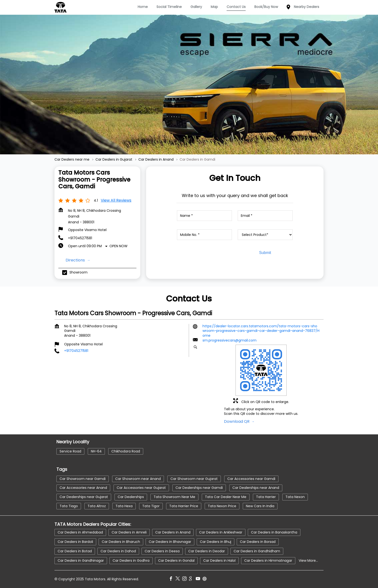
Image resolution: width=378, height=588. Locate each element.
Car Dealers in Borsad (258, 541)
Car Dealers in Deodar (207, 551)
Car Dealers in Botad (75, 551)
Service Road (70, 451)
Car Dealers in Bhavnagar (170, 541)
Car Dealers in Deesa (162, 551)
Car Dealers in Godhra (131, 560)
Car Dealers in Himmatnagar (268, 560)
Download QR (237, 421)
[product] (265, 235)
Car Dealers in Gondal (176, 560)
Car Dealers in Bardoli (75, 541)
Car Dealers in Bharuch (121, 541)
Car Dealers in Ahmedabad (80, 532)
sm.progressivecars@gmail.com (229, 341)
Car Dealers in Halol (219, 560)
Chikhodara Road (126, 451)
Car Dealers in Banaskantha (274, 532)
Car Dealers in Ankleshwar (221, 532)
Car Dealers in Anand (173, 532)
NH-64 (96, 451)
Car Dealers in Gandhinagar (81, 560)
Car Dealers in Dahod (118, 551)
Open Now (118, 246)
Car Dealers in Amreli (129, 532)
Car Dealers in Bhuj (216, 541)
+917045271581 (80, 238)
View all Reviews (116, 200)
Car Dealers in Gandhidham (257, 551)
